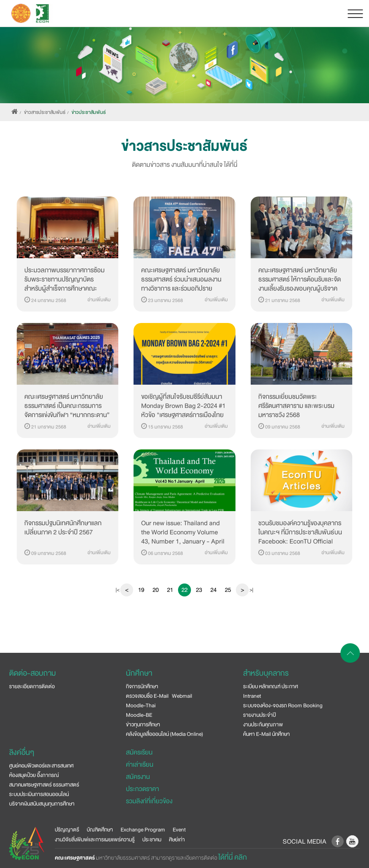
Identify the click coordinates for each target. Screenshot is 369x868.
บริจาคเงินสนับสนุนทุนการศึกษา (42, 804)
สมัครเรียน (139, 752)
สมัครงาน (138, 777)
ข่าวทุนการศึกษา (143, 724)
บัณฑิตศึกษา (100, 830)
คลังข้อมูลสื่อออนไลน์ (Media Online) (165, 734)
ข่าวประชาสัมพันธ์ (89, 112)
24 (213, 590)
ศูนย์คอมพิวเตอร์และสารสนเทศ (41, 766)
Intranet (252, 696)
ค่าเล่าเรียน (140, 765)
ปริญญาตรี (67, 830)
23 (199, 590)
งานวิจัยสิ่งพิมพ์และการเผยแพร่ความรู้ (95, 839)
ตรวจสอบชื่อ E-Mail (147, 696)
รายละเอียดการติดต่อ (32, 686)
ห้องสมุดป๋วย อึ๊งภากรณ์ (34, 775)
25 (228, 590)
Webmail (182, 696)
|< (118, 590)
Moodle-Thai (141, 705)
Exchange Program (143, 830)
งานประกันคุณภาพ (263, 724)
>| (251, 590)
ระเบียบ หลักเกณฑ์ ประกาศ (270, 686)
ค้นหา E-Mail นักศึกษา (266, 734)
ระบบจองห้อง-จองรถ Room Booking (283, 705)
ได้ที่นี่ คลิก (233, 857)
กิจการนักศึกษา (142, 686)
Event (179, 830)
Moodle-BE (139, 715)
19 (141, 590)
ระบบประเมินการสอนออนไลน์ (39, 794)
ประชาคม (152, 839)
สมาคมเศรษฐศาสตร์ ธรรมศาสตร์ (44, 785)
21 (170, 590)
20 (156, 590)
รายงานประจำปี (259, 715)
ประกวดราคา (142, 789)
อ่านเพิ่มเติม (99, 300)
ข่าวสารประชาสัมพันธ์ (45, 112)
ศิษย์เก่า (177, 839)
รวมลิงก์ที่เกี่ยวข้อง (149, 801)
